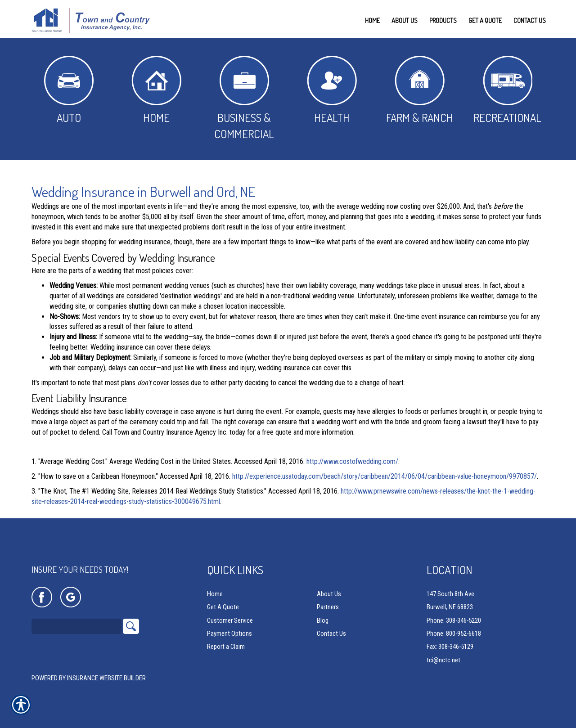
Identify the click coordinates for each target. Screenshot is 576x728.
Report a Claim (226, 647)
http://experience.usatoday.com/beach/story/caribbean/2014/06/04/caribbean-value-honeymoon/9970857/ (385, 476)
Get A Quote (223, 607)
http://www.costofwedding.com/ (352, 461)
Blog (323, 620)
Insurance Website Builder (106, 679)
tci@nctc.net (443, 660)
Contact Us (331, 634)
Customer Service (230, 620)
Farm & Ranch (420, 90)
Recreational (507, 90)
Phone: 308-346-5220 (454, 620)
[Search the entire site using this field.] (76, 627)
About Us (329, 594)
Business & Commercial (244, 98)
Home (156, 90)
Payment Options (229, 634)
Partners (328, 607)
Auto (69, 90)
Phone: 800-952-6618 (454, 634)
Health (332, 90)
